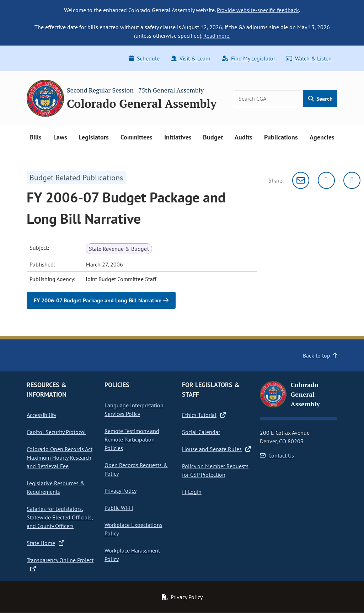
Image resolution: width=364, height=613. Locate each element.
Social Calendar (201, 432)
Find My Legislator (248, 58)
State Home (45, 543)
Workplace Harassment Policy (132, 555)
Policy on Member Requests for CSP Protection (215, 470)
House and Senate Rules (216, 449)
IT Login (192, 492)
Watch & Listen (309, 58)
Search (320, 99)
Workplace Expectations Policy (133, 529)
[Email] (301, 180)
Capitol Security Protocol (56, 432)
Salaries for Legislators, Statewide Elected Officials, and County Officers (60, 517)
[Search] (269, 99)
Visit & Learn (191, 58)
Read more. (217, 36)
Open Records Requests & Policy (136, 469)
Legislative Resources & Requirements (56, 487)
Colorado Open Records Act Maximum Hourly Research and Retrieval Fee (60, 458)
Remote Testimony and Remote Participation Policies (132, 439)
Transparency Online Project (60, 564)
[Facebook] (352, 180)
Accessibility (41, 415)
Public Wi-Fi (119, 508)
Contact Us (277, 455)
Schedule (144, 58)
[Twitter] (326, 180)
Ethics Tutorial (204, 415)
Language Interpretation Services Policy (134, 409)
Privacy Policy (121, 491)
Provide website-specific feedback (258, 10)
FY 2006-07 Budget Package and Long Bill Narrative (101, 300)
